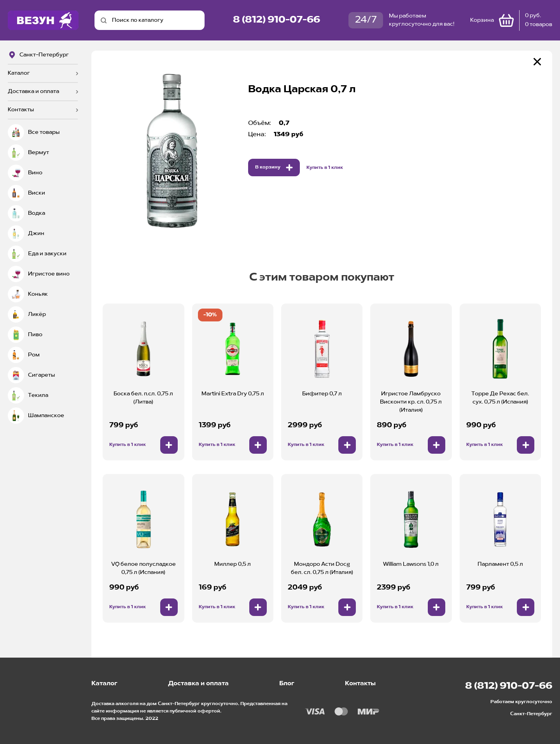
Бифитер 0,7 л (322, 394)
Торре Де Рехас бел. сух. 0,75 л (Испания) (500, 398)
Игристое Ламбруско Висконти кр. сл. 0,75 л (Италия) (411, 402)
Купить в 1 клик (325, 168)
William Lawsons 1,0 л (411, 564)
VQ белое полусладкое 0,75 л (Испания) (143, 568)
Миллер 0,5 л (233, 564)
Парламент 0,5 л (500, 564)
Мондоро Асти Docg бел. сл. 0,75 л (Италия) (322, 568)
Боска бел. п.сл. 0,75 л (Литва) (143, 398)
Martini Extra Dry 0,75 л (233, 394)
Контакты (21, 110)
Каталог (19, 73)
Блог (287, 684)
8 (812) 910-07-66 (276, 20)
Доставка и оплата (33, 91)
